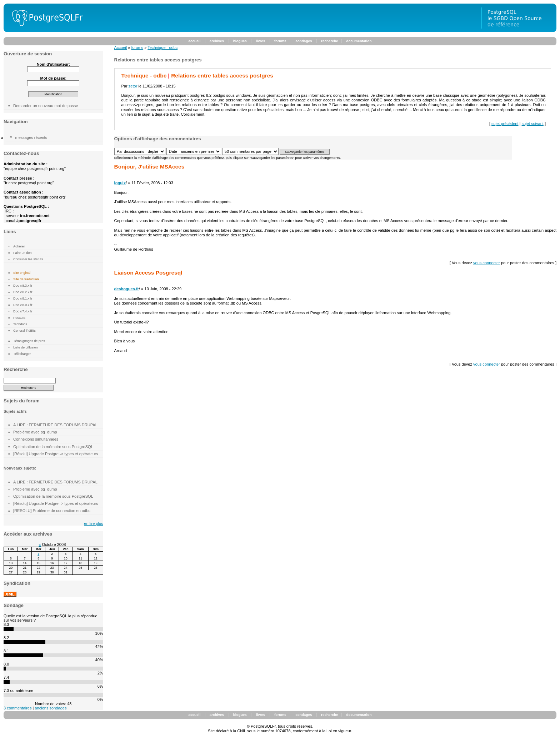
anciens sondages (51, 708)
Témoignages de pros (29, 341)
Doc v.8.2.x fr (23, 292)
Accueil (121, 47)
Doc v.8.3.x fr (23, 286)
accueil (195, 41)
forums (280, 41)
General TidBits (24, 331)
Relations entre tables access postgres (222, 76)
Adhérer (19, 246)
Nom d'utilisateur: (53, 64)
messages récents (31, 137)
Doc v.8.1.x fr (23, 298)
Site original (22, 273)
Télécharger (22, 354)
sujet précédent (505, 124)
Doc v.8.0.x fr (23, 305)
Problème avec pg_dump (35, 432)
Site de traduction (26, 279)
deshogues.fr (127, 289)
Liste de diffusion (26, 347)
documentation (359, 41)
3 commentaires (17, 708)
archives (217, 41)
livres (260, 41)
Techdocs (20, 324)
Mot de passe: (54, 78)
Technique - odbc (162, 47)
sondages (304, 41)
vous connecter (487, 263)
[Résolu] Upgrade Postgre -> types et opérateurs (56, 454)
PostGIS (19, 318)
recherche (329, 41)
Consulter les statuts (28, 259)
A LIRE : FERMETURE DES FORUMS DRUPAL (55, 425)
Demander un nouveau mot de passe (46, 106)
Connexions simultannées (36, 439)
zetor (133, 86)
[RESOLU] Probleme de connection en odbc (52, 511)
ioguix (120, 183)
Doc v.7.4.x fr (23, 311)
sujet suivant (533, 124)
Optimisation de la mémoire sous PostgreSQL (53, 447)
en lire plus (93, 523)
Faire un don (22, 253)
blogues (240, 41)
